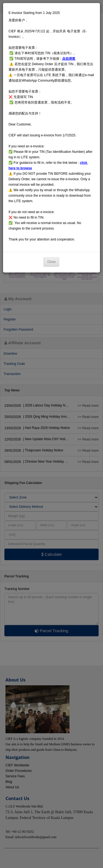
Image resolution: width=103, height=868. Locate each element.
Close (51, 262)
